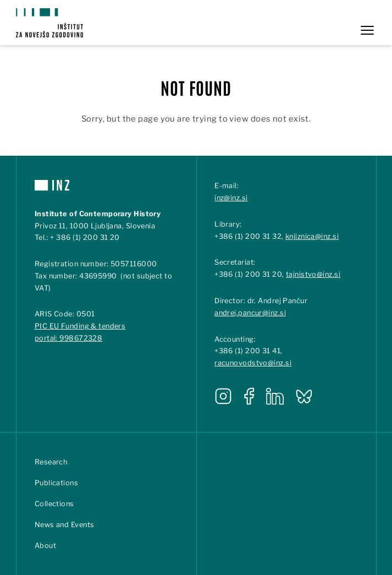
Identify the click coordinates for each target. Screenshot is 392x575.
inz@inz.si (231, 198)
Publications (56, 483)
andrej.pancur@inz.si (250, 313)
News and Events (65, 525)
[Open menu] (367, 30)
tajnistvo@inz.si (313, 274)
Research (51, 462)
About (45, 546)
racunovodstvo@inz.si (253, 363)
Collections (54, 504)
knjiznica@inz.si (312, 236)
